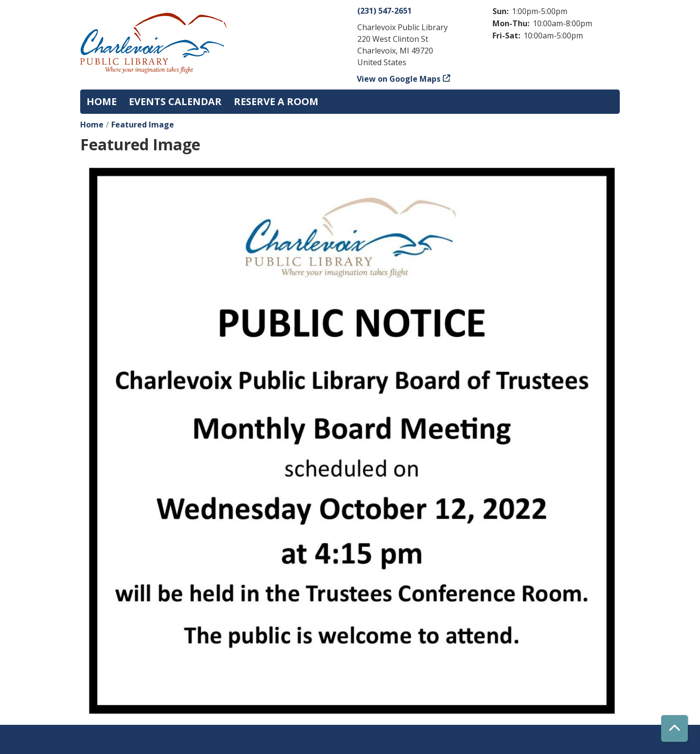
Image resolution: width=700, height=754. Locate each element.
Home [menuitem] (102, 101)
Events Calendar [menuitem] (175, 101)
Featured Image (143, 125)
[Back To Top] (674, 728)
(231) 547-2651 (385, 11)
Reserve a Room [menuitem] (276, 101)
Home (92, 125)
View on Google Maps (399, 79)
